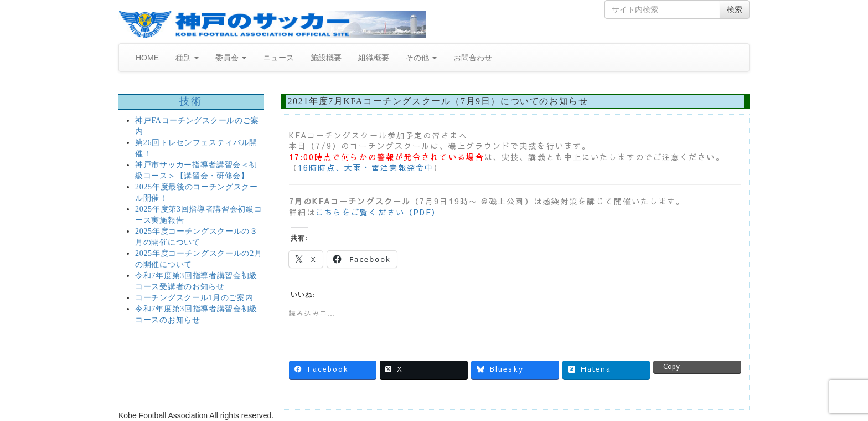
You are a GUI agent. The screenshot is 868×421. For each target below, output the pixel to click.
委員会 (231, 58)
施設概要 (326, 58)
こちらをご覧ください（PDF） (378, 212)
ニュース (278, 58)
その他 (421, 58)
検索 (735, 9)
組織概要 (374, 58)
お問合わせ (473, 58)
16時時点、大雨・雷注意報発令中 (366, 167)
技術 (191, 101)
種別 (187, 58)
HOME (147, 58)
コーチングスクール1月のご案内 (194, 298)
